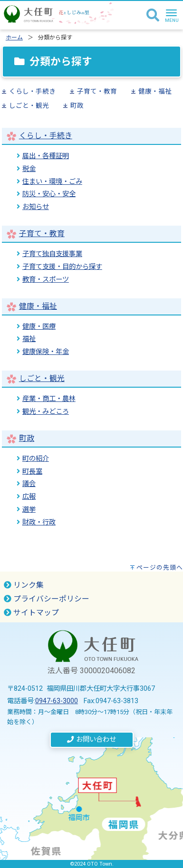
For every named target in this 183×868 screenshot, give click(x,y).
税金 (29, 169)
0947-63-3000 (57, 701)
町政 (77, 105)
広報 (29, 497)
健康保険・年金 (46, 352)
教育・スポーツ (46, 280)
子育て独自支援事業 (52, 254)
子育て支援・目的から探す (62, 267)
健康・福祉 (155, 91)
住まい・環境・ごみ (52, 182)
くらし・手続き (32, 91)
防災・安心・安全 (49, 194)
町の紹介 (36, 459)
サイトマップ (31, 613)
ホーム (14, 38)
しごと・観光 (29, 105)
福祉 (29, 339)
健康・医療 (39, 327)
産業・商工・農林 (49, 399)
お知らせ (36, 207)
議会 (29, 484)
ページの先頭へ (160, 568)
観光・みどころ (46, 412)
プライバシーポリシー (47, 599)
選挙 (29, 510)
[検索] (153, 16)
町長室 (32, 472)
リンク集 (24, 585)
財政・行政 (39, 522)
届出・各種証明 (46, 156)
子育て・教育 (97, 91)
